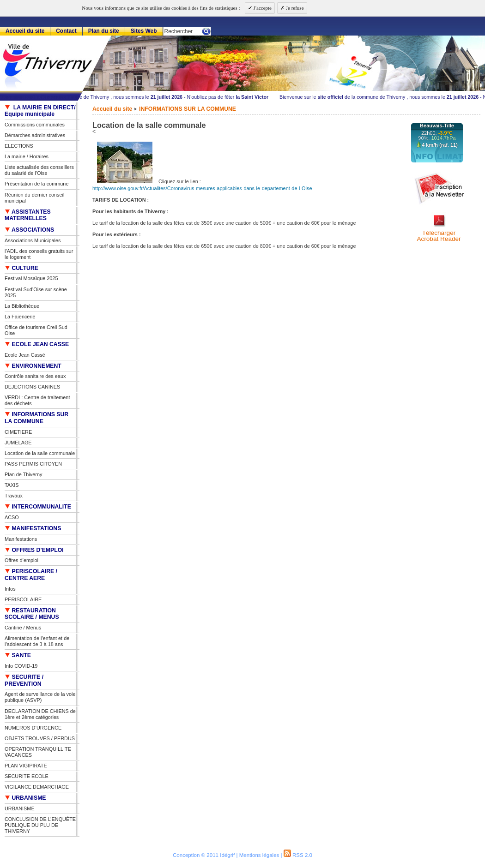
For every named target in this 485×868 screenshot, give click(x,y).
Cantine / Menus (23, 628)
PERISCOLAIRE (23, 599)
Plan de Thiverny (23, 474)
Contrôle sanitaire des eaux (35, 376)
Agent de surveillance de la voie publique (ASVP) (40, 697)
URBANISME (25, 798)
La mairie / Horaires (27, 156)
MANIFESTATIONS (33, 528)
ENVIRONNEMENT (33, 366)
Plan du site (104, 31)
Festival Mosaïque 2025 (31, 278)
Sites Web (144, 31)
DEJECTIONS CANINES (32, 387)
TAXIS (12, 485)
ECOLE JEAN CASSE (37, 344)
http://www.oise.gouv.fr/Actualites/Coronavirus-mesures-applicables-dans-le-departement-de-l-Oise (202, 188)
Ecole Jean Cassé (25, 355)
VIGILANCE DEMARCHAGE (37, 787)
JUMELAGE (18, 443)
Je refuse (294, 8)
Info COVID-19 (21, 666)
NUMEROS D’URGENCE (33, 728)
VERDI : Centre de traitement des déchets (37, 400)
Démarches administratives (35, 135)
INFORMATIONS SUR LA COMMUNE (188, 109)
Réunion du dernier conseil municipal (34, 198)
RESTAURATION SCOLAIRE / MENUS (32, 614)
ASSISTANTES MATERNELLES (28, 215)
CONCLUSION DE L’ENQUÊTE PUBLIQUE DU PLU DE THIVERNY (40, 825)
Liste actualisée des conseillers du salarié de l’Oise (39, 170)
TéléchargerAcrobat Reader (439, 236)
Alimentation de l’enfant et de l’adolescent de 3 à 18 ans (37, 641)
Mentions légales (259, 855)
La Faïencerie (20, 317)
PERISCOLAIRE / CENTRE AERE (31, 575)
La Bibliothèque (22, 306)
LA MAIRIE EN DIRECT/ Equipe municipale (40, 111)
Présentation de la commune (36, 184)
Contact (66, 31)
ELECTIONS (19, 146)
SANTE (18, 655)
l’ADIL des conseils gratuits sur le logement (39, 254)
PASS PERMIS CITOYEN (33, 464)
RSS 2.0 (298, 855)
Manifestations (21, 539)
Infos (10, 589)
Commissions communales (35, 125)
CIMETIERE (18, 432)
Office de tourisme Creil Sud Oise (36, 330)
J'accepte (262, 8)
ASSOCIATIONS (29, 230)
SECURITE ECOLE (27, 776)
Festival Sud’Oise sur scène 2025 (36, 292)
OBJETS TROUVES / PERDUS (40, 738)
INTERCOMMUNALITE (38, 507)
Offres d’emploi (21, 560)
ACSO (12, 517)
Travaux (14, 496)
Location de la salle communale (40, 453)
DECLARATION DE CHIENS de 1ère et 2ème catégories (40, 714)
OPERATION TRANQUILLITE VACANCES (38, 752)
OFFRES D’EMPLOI (34, 550)
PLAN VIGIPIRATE (26, 766)
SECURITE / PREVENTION (24, 680)
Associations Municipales (33, 240)
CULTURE (21, 268)
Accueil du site (112, 109)
